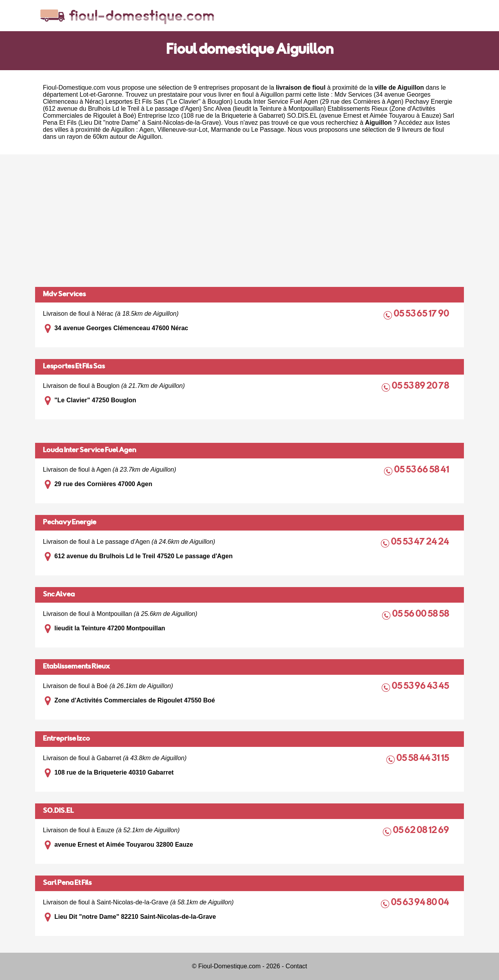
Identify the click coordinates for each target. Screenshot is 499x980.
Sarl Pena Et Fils (67, 883)
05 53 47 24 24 (421, 542)
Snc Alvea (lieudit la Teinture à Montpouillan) (265, 109)
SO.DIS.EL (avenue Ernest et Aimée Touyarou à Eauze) (364, 116)
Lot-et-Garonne (101, 95)
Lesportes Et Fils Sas (74, 367)
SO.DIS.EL (58, 811)
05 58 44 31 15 (423, 759)
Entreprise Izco (66, 739)
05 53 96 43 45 (421, 687)
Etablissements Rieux (76, 667)
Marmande (226, 130)
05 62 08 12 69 (422, 831)
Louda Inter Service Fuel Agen (89, 451)
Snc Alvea (59, 595)
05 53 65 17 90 (422, 314)
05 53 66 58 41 (422, 470)
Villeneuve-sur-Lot (183, 130)
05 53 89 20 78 (421, 387)
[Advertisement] (249, 221)
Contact (296, 966)
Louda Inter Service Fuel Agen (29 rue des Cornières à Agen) (319, 102)
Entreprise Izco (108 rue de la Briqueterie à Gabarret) (212, 116)
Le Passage (268, 130)
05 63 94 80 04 (421, 903)
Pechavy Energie (70, 523)
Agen (146, 130)
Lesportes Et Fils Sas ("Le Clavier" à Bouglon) (169, 102)
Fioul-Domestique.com (74, 88)
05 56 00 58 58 (421, 615)
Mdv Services (64, 295)
